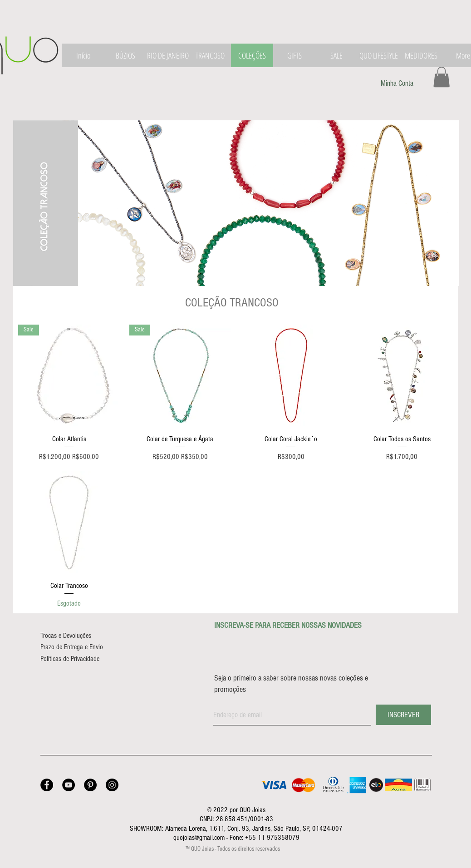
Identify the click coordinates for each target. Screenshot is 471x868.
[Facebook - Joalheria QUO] (47, 785)
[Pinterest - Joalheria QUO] (90, 785)
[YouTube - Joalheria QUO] (69, 785)
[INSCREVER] (403, 715)
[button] (442, 77)
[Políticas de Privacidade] (79, 659)
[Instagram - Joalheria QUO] (112, 785)
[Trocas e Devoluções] (74, 636)
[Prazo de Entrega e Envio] (82, 647)
